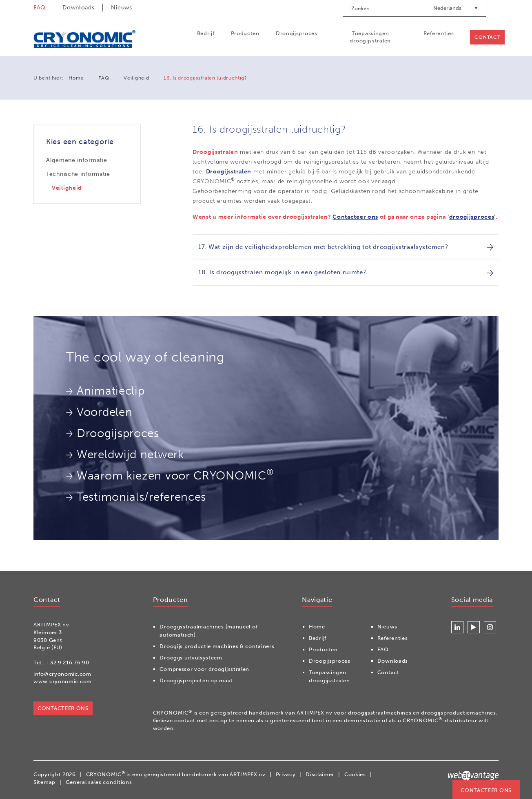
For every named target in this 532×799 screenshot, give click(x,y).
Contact (487, 37)
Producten (245, 33)
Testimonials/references (136, 497)
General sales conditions (99, 782)
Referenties (438, 33)
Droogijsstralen (229, 172)
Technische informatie (78, 174)
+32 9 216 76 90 (68, 663)
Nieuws (121, 8)
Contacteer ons (355, 217)
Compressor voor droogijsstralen (204, 669)
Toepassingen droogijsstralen (370, 37)
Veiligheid (136, 78)
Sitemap (44, 782)
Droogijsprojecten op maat (196, 681)
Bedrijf (205, 33)
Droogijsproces (297, 33)
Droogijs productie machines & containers (217, 647)
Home (76, 78)
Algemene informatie (76, 160)
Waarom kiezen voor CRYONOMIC (170, 475)
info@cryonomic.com (62, 674)
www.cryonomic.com (63, 682)
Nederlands (456, 8)
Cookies (355, 774)
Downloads (78, 8)
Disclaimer (320, 774)
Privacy (286, 774)
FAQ (40, 8)
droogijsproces (472, 217)
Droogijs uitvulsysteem (191, 658)
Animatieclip (105, 391)
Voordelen (99, 412)
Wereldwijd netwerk (125, 454)
